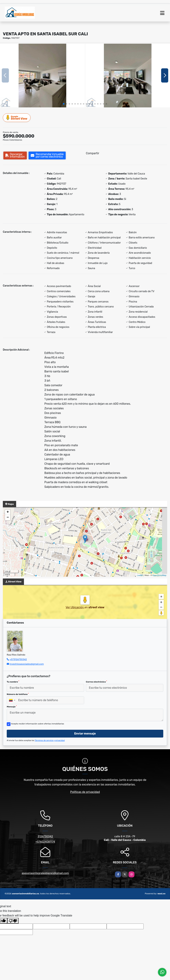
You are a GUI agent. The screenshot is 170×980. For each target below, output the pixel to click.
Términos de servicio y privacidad (50, 740)
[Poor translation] (13, 921)
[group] (42, 75)
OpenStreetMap (159, 575)
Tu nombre (13, 682)
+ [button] (8, 512)
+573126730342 (18, 659)
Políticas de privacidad (85, 792)
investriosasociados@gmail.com (27, 664)
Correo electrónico (96, 682)
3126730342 (45, 836)
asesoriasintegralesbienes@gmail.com (45, 873)
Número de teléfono (18, 694)
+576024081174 (45, 842)
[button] (64, 104)
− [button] (8, 518)
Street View (17, 118)
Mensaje (12, 707)
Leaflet (140, 575)
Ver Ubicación (75, 607)
